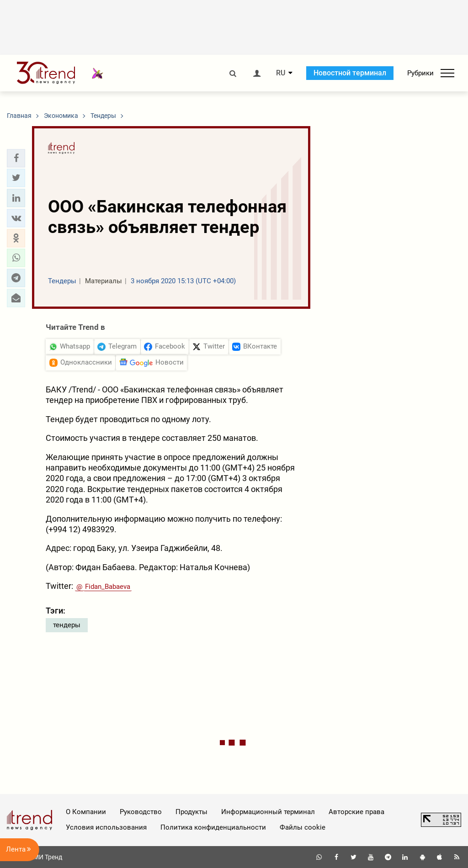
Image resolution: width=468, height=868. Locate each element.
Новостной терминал (350, 73)
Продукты (191, 812)
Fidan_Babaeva (108, 587)
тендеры (67, 625)
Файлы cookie (303, 827)
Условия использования (106, 827)
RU (281, 73)
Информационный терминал (268, 812)
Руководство (141, 812)
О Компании (86, 812)
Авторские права (356, 812)
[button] (16, 158)
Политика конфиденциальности (213, 827)
